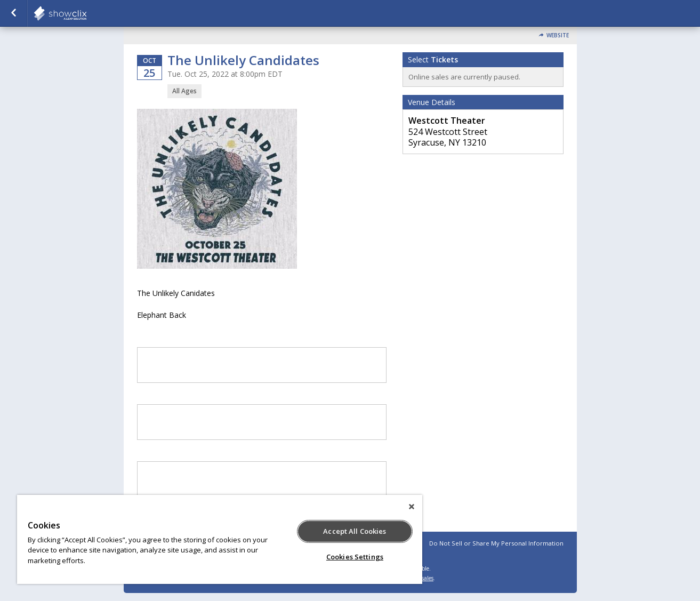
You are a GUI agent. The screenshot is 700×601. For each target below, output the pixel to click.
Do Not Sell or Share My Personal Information (496, 543)
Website (558, 35)
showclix (86, 13)
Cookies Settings (355, 557)
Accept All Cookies (355, 531)
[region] (220, 539)
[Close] (412, 507)
